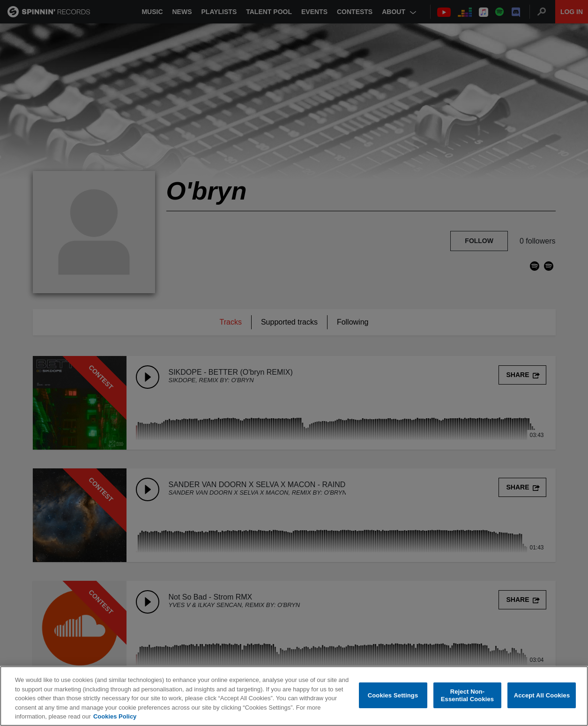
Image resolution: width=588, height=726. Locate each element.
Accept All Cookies (542, 696)
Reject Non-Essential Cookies (467, 696)
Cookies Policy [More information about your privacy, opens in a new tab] (115, 717)
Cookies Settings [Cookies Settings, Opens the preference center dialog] (393, 696)
